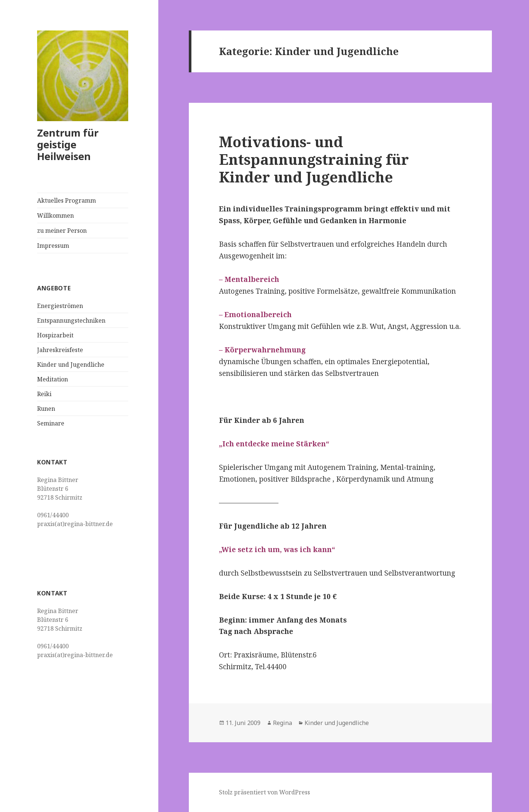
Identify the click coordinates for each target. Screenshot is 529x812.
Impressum (53, 246)
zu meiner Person (62, 231)
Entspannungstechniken (71, 320)
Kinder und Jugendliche (71, 365)
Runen (46, 409)
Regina (283, 723)
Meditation (53, 379)
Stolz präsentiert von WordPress (264, 792)
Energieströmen (60, 306)
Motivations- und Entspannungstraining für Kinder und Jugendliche (314, 159)
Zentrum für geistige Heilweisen (68, 144)
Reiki (44, 394)
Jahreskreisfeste (60, 350)
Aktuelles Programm (66, 200)
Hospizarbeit (55, 335)
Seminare (51, 423)
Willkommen (55, 215)
